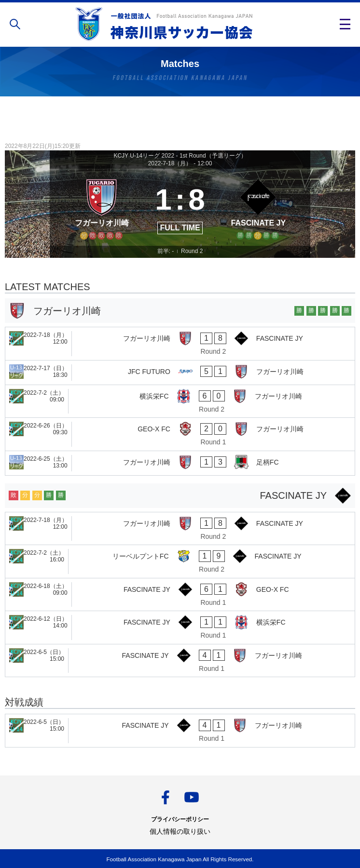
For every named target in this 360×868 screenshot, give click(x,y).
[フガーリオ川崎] (102, 207)
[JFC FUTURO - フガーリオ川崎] (180, 373)
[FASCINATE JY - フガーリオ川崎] (180, 661)
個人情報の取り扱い (180, 831)
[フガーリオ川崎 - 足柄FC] (180, 463)
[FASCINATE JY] (258, 207)
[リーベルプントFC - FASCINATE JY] (180, 561)
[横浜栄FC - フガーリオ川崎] (180, 401)
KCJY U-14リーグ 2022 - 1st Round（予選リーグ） (180, 156)
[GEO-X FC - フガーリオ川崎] (180, 434)
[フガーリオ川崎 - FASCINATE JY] (180, 344)
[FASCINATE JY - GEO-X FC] (180, 595)
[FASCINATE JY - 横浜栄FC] (180, 628)
